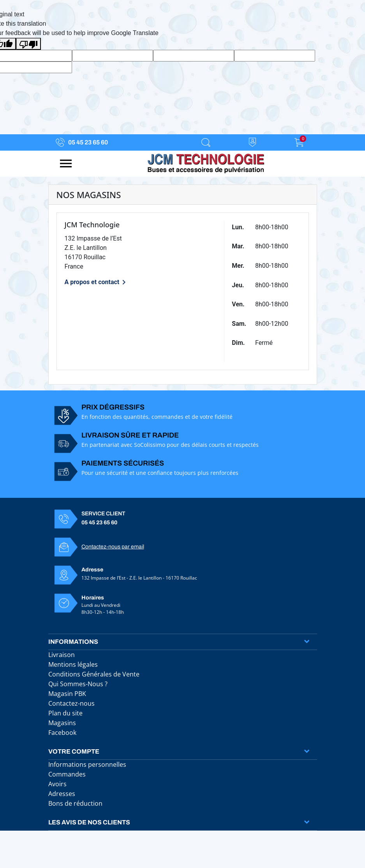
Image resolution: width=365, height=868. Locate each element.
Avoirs (57, 784)
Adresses (62, 794)
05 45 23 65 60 (88, 142)
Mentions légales (73, 664)
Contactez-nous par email (113, 547)
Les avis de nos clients (89, 822)
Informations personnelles (87, 764)
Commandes (67, 774)
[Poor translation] (28, 44)
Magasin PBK (67, 694)
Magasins (62, 723)
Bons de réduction (75, 803)
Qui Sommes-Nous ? (78, 684)
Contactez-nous (71, 703)
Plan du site (65, 713)
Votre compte (74, 751)
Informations (73, 642)
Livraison (62, 655)
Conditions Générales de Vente (94, 674)
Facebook (62, 733)
